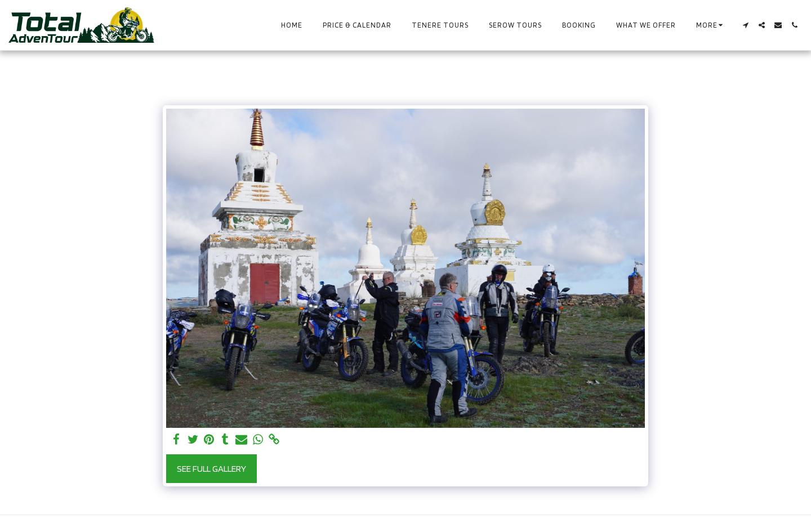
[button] (745, 25)
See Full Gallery (211, 468)
